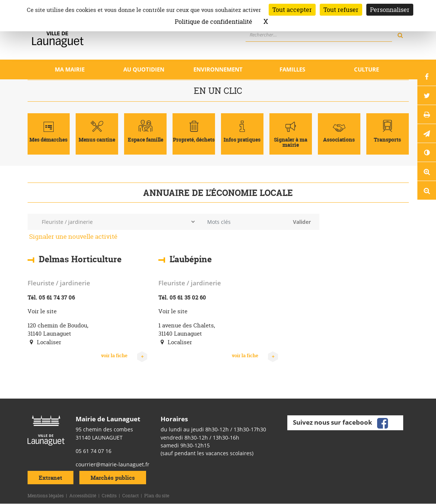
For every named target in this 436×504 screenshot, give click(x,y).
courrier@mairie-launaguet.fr (113, 464)
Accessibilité (83, 496)
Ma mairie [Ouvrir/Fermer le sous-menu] (70, 69)
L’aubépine (191, 259)
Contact (130, 496)
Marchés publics (113, 478)
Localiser (44, 342)
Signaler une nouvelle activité (73, 236)
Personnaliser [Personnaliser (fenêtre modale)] (390, 10)
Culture (367, 69)
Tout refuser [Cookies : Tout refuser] (341, 10)
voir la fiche (124, 356)
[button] (427, 133)
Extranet (50, 478)
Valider (302, 222)
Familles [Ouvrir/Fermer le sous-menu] (292, 69)
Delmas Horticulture (80, 259)
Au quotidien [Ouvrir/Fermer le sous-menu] (144, 69)
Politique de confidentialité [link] (214, 22)
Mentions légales (46, 496)
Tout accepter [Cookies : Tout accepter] (292, 10)
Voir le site (42, 311)
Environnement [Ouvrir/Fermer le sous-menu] (218, 69)
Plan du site (157, 496)
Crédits (109, 496)
